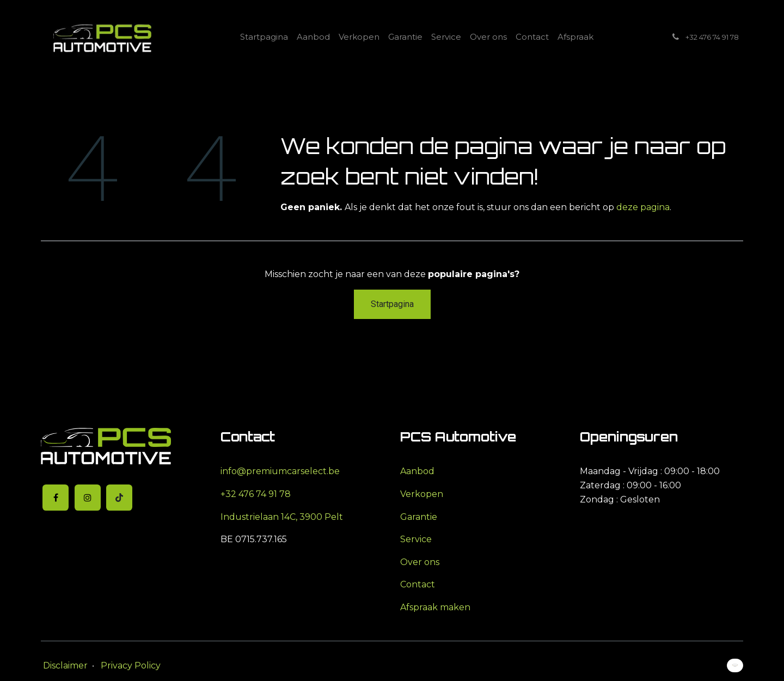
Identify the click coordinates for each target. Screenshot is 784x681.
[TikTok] (119, 498)
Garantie (419, 517)
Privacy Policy (131, 665)
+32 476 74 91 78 (256, 494)
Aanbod (417, 471)
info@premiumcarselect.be (280, 471)
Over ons (420, 562)
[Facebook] (56, 498)
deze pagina (643, 207)
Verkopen (422, 494)
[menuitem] (264, 37)
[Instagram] (88, 498)
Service (416, 539)
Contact (418, 584)
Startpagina (392, 304)
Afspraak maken (435, 607)
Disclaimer (65, 665)
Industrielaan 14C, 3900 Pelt (282, 517)
